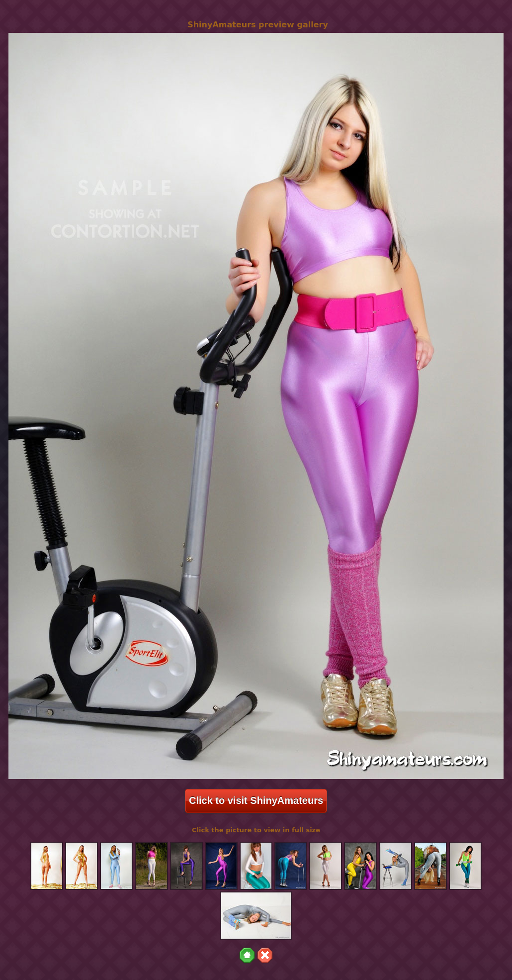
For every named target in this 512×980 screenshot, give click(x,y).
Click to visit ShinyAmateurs (256, 800)
